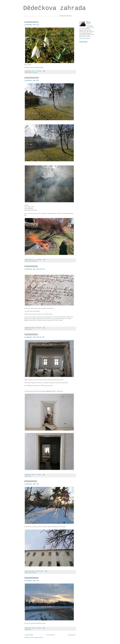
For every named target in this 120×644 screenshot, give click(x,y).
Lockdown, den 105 (32, 484)
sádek (32, 261)
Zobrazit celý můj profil (84, 38)
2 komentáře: (39, 328)
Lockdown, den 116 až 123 (34, 269)
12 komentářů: (39, 260)
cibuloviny (30, 73)
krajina (29, 629)
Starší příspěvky (72, 635)
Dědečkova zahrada (54, 8)
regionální (49, 391)
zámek (29, 476)
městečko (30, 573)
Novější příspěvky (29, 635)
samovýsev (35, 73)
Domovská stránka (50, 635)
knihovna (30, 329)
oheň (29, 261)
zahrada (35, 261)
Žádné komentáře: (40, 571)
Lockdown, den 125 (32, 25)
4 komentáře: (39, 71)
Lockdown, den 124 (32, 80)
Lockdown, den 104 (32, 581)
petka (90, 22)
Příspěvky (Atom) (39, 637)
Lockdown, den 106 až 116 (34, 337)
